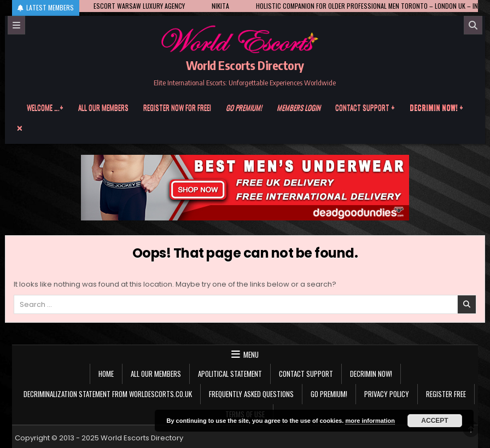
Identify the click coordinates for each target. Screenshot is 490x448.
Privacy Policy (387, 394)
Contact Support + (365, 107)
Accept (434, 421)
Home (106, 374)
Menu (251, 354)
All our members (103, 107)
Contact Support (306, 374)
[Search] (473, 25)
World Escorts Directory (245, 65)
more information (370, 421)
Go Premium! (329, 394)
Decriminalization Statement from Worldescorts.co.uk (108, 394)
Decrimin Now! (371, 374)
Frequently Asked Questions (251, 394)
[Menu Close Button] (245, 128)
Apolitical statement (230, 374)
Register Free (446, 394)
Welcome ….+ (45, 107)
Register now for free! (177, 107)
